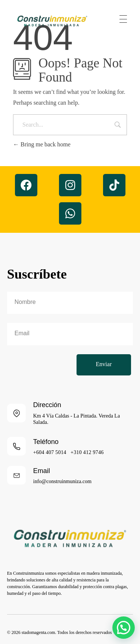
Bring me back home (42, 144)
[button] (124, 628)
